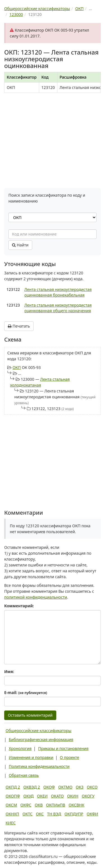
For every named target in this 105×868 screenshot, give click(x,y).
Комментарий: (19, 606)
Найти (20, 245)
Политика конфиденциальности (39, 766)
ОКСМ (11, 805)
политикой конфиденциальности (36, 597)
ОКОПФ (13, 796)
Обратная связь (24, 775)
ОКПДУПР (74, 814)
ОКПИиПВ (56, 805)
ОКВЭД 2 (32, 787)
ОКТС (27, 814)
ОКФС (26, 805)
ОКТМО (65, 787)
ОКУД (28, 796)
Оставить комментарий (30, 715)
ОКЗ (80, 787)
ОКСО (92, 787)
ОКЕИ (42, 796)
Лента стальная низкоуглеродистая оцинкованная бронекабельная (58, 292)
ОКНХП (12, 814)
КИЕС (11, 823)
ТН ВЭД (54, 814)
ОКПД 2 (13, 787)
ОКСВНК (76, 805)
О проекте (70, 757)
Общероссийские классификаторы (39, 731)
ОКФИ (93, 814)
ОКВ (39, 805)
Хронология (20, 748)
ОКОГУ (88, 796)
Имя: (9, 671)
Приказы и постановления (63, 748)
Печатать (19, 326)
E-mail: (26, 692)
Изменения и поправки (31, 757)
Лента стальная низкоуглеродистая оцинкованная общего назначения (58, 308)
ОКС (40, 814)
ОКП (17, 367)
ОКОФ (49, 787)
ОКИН (73, 796)
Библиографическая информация (41, 739)
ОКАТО (57, 796)
